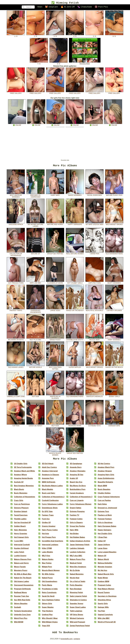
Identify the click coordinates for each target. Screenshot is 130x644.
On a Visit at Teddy (78, 583)
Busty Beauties (104, 491)
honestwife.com (67, 641)
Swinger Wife (114, 426)
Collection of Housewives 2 (53, 498)
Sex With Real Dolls (22, 601)
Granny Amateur (49, 528)
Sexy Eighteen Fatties (55, 368)
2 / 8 (36, 36)
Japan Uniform (104, 546)
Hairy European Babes (107, 528)
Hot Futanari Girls (21, 539)
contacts (77, 641)
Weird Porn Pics (21, 620)
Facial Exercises (94, 195)
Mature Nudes (48, 561)
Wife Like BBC (36, 283)
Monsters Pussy (21, 572)
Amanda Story (76, 469)
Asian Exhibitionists (106, 480)
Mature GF (36, 254)
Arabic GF (74, 480)
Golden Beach (20, 528)
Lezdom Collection (78, 554)
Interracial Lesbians (50, 546)
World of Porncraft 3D (107, 624)
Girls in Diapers (76, 524)
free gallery (16, 93)
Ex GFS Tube (47, 513)
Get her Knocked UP (22, 524)
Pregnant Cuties (104, 587)
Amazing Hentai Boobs (23, 480)
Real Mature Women (75, 254)
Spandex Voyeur (77, 605)
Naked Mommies (75, 195)
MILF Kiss (55, 426)
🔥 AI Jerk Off (68, 7)
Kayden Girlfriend (21, 550)
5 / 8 (94, 36)
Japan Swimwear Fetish (80, 546)
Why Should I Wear (50, 620)
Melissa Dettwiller (105, 565)
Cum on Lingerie (77, 502)
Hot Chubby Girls (75, 283)
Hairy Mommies (114, 340)
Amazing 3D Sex (76, 476)
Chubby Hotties (104, 495)
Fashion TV (74, 517)
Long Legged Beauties (107, 554)
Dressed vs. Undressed (36, 196)
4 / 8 (75, 36)
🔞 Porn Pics (101, 7)
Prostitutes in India (50, 590)
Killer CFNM (47, 550)
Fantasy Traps (16, 311)
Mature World (36, 367)
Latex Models (47, 554)
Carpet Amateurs (77, 495)
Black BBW (102, 487)
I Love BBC (19, 543)
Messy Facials (20, 568)
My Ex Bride (75, 572)
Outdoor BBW (104, 583)
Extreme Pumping (77, 513)
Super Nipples (75, 367)
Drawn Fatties (76, 509)
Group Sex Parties (55, 254)
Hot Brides (74, 535)
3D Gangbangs (76, 465)
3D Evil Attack (48, 465)
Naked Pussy (55, 340)
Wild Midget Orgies (114, 225)
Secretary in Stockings (107, 598)
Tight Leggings (76, 613)
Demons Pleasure (21, 509)
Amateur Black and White (24, 473)
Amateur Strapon (105, 473)
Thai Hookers (47, 613)
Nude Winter (103, 579)
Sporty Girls (103, 605)
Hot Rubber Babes (77, 539)
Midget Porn (47, 568)
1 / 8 (16, 36)
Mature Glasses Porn (23, 561)
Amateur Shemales (94, 397)
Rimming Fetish (85, 63)
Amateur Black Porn (106, 469)
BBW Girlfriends (49, 484)
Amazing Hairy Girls (106, 476)
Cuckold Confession (50, 502)
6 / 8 (114, 36)
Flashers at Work (55, 283)
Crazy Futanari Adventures (109, 498)
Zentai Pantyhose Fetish (80, 627)
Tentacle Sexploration (23, 613)
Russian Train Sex (21, 598)
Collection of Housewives (16, 255)
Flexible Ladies (20, 520)
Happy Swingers (75, 225)
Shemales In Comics (78, 601)
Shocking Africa (16, 225)
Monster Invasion (105, 568)
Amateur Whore (20, 476)
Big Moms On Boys (16, 340)
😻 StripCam (51, 7)
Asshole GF (19, 484)
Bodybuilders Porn (78, 491)
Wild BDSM (19, 624)
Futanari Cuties (76, 520)
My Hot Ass (103, 572)
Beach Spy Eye (76, 484)
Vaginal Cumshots (105, 616)
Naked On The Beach (75, 311)
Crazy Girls (19, 502)
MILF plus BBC (36, 340)
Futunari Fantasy (105, 520)
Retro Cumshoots (49, 594)
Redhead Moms (75, 426)
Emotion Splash (21, 513)
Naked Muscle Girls (106, 576)
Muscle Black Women (55, 454)
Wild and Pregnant (77, 624)
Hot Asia (36, 397)
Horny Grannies (20, 535)
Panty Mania (47, 587)
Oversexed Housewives (36, 311)
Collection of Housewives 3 (81, 498)
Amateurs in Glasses (55, 397)
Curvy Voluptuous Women (81, 506)
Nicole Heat (94, 340)
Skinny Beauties (21, 605)
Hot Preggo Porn (16, 283)
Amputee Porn (94, 283)
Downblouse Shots (75, 340)
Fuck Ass (46, 520)
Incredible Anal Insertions (53, 543)
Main (40, 7)
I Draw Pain (94, 254)
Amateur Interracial (50, 473)
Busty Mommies (114, 283)
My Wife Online (48, 576)
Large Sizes (55, 311)
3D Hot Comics (104, 465)
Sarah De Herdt (36, 426)
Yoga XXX (46, 627)
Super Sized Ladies (78, 609)
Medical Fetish (76, 565)
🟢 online (17, 125)
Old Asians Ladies (16, 367)
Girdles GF (46, 524)
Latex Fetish (19, 554)
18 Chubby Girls (21, 465)
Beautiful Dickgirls (94, 311)
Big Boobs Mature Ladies (36, 225)
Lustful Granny (20, 557)
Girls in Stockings (105, 524)
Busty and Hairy (49, 495)
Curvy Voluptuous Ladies (52, 506)
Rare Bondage (76, 590)
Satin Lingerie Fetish (78, 598)
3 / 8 (55, 36)
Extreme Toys (94, 426)
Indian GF (102, 543)
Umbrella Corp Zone (16, 397)
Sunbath (17, 609)
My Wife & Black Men (94, 225)
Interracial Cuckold (22, 546)
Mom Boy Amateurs (78, 568)
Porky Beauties (76, 587)
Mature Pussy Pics (114, 195)
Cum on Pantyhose (22, 506)
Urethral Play (47, 616)
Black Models (47, 491)
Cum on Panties (104, 502)
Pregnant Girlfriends (22, 590)
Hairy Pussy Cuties (50, 532)
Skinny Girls (114, 397)
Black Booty (19, 491)
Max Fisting (47, 565)
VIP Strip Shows (76, 616)
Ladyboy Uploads (114, 311)
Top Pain (16, 426)
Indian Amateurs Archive (80, 543)
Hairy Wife (55, 195)
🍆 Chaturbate (85, 7)
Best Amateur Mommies (16, 196)
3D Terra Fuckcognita (23, 469)
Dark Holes (102, 506)
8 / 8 (58, 63)
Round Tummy (104, 594)
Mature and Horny (55, 225)
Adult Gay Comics (49, 469)
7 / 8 (39, 63)
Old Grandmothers (114, 254)
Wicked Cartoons (77, 620)
